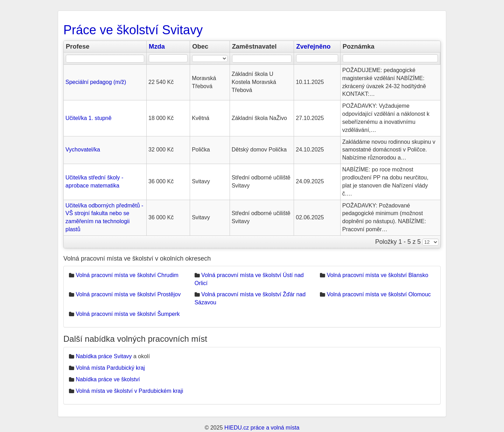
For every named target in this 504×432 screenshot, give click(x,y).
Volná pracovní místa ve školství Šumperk (128, 314)
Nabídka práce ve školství (108, 379)
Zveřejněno (313, 46)
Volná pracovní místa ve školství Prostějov (128, 294)
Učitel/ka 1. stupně (89, 118)
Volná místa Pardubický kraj (110, 368)
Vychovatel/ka (83, 150)
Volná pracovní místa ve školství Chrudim (127, 275)
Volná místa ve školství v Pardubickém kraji (129, 391)
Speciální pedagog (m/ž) (96, 82)
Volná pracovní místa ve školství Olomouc (379, 294)
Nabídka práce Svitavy (104, 356)
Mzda (157, 46)
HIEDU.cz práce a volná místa (262, 428)
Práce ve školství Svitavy (133, 30)
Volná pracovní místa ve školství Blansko (378, 275)
